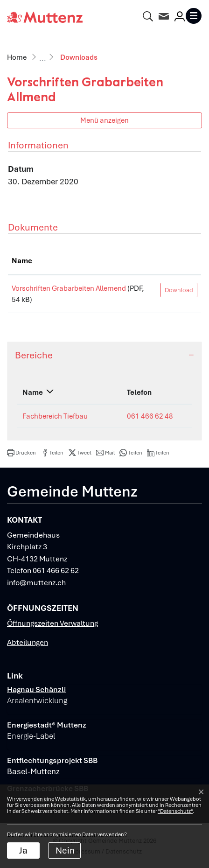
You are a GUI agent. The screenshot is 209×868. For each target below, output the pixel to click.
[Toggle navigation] (194, 16)
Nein (65, 850)
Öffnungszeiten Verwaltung (52, 623)
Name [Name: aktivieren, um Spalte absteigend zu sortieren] (33, 392)
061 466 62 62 (56, 570)
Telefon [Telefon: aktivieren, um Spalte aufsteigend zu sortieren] (139, 392)
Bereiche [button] (34, 355)
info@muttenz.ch (36, 583)
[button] (21, 453)
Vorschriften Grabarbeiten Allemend (69, 288)
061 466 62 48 (150, 416)
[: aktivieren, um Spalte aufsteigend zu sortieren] (179, 261)
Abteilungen (28, 642)
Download (179, 290)
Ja (23, 850)
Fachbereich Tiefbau (55, 416)
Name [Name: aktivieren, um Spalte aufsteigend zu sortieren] (22, 261)
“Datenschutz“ (175, 811)
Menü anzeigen (104, 120)
